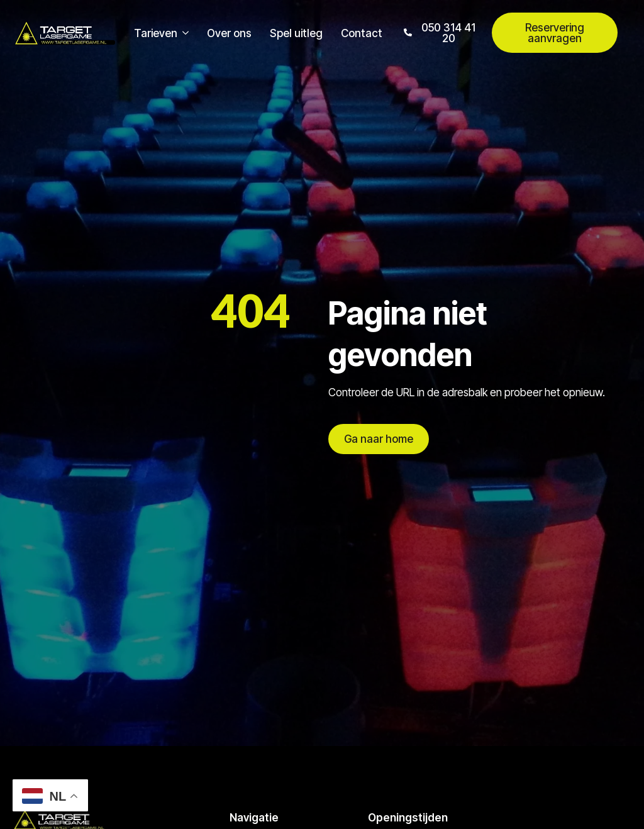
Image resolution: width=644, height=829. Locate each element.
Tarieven (156, 33)
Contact (362, 33)
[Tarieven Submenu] (183, 33)
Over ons (229, 33)
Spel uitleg (296, 33)
